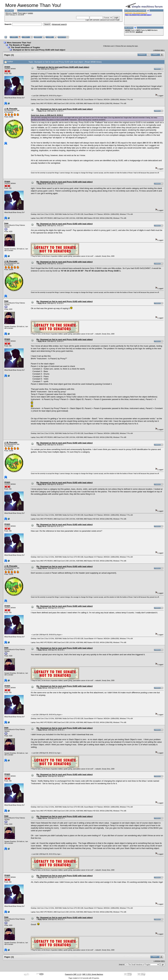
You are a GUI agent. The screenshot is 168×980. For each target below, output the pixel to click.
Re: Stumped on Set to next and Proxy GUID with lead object (65, 109)
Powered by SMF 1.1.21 (73, 974)
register (30, 13)
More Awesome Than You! (19, 43)
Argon (7, 67)
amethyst (139, 32)
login (24, 13)
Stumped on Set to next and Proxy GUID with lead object (39, 50)
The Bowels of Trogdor (19, 45)
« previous (157, 50)
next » (163, 50)
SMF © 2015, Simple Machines (93, 974)
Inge (6, 223)
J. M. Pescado (11, 109)
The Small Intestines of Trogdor (25, 47)
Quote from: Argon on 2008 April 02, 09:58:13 (47, 115)
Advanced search (59, 24)
